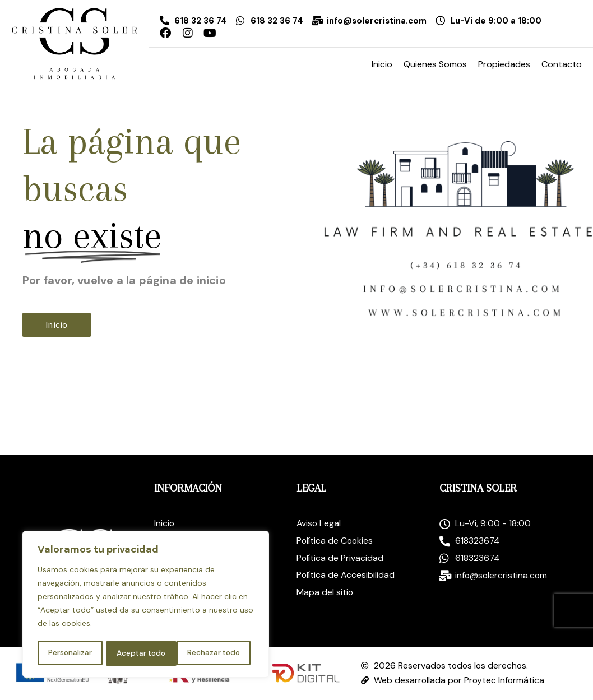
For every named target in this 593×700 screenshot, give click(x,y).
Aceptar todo (219, 653)
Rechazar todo (142, 653)
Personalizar (69, 653)
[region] (146, 605)
